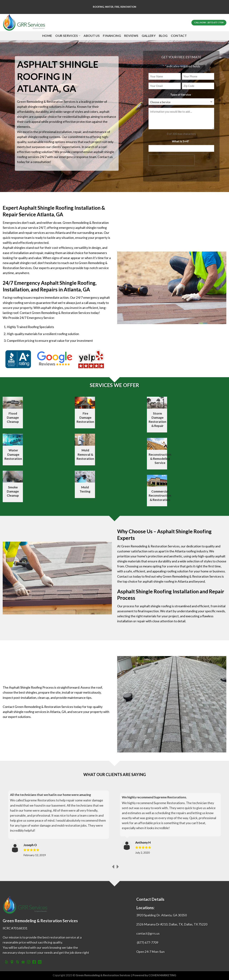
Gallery (149, 36)
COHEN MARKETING (162, 975)
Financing (112, 36)
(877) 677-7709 (148, 943)
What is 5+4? (181, 141)
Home (47, 36)
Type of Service (181, 95)
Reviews (131, 36)
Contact (179, 36)
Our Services (68, 36)
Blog (163, 36)
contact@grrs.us (148, 933)
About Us (92, 36)
